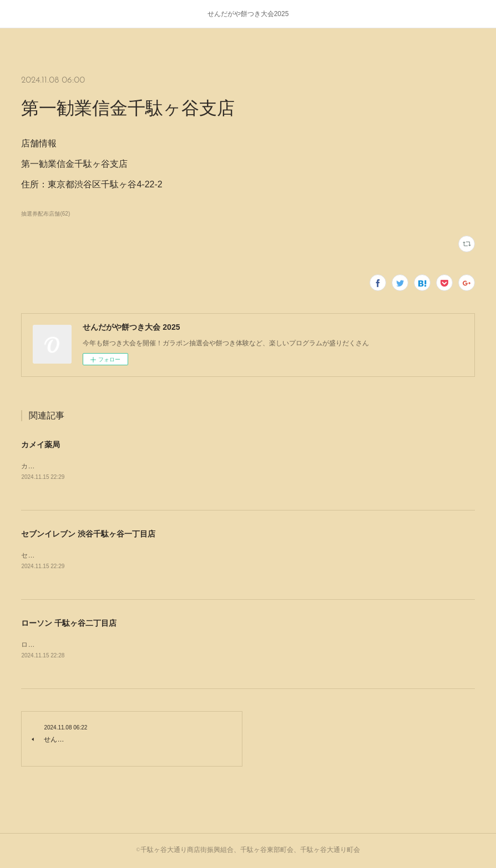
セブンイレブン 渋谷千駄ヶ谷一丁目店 (88, 534)
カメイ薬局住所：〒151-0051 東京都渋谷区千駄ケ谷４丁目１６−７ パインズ (135, 466)
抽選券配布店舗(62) (45, 214)
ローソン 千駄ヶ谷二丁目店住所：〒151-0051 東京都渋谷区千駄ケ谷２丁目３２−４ (145, 645)
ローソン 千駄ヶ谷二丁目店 (69, 623)
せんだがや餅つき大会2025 (248, 14)
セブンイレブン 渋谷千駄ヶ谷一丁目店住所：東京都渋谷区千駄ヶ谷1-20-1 (131, 555)
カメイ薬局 (41, 445)
